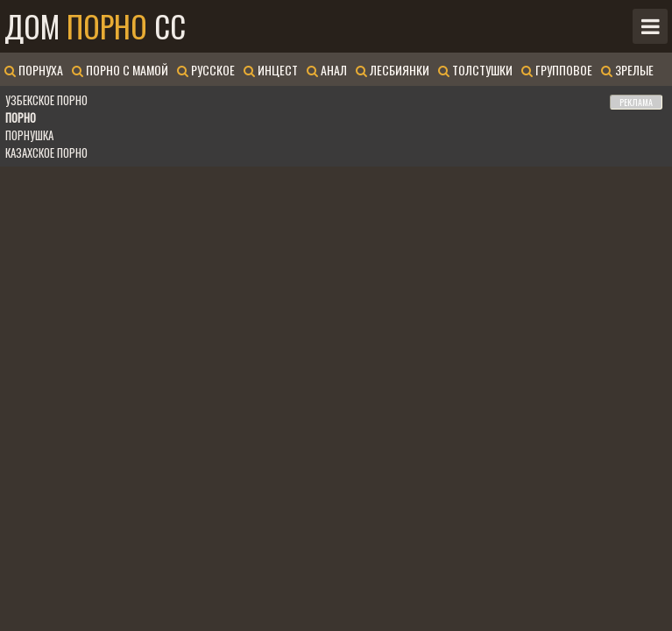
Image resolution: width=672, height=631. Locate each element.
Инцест (271, 70)
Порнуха (34, 70)
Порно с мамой (120, 70)
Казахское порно (46, 152)
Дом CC (95, 26)
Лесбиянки (393, 70)
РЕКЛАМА (636, 102)
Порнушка (29, 135)
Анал (327, 70)
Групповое (557, 70)
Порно (21, 117)
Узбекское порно (46, 100)
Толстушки (475, 70)
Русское (206, 70)
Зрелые (627, 70)
